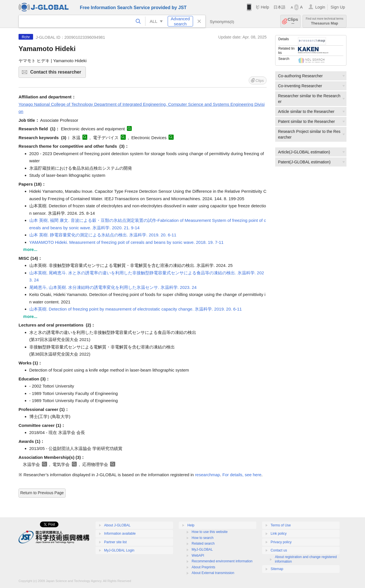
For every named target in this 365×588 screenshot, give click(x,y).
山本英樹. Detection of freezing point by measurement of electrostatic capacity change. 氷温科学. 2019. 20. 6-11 (136, 309)
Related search (203, 544)
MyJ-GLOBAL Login (119, 550)
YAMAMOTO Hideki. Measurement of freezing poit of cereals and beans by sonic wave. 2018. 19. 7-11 (126, 242)
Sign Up (338, 7)
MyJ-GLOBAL (202, 550)
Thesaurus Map (325, 21)
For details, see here (242, 475)
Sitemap (277, 569)
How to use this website (210, 532)
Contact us (279, 550)
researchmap (208, 475)
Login (320, 7)
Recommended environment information (222, 561)
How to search (203, 538)
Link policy (279, 534)
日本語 (279, 7)
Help (265, 7)
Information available (120, 534)
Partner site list (115, 542)
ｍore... (30, 249)
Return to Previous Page (42, 493)
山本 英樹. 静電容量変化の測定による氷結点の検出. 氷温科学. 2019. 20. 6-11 (103, 235)
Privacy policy (281, 542)
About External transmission (213, 573)
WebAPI (198, 555)
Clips (293, 21)
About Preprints (203, 567)
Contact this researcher (57, 74)
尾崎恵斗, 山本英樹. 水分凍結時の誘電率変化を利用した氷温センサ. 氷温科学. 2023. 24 (113, 287)
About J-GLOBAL (117, 525)
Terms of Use (281, 525)
